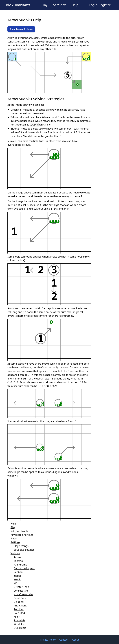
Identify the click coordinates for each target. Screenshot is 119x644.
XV (15, 583)
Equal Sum (20, 598)
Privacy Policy (48, 640)
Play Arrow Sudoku (21, 29)
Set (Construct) (19, 531)
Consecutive (21, 591)
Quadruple (20, 628)
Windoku (19, 624)
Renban (18, 572)
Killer (17, 617)
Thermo (18, 561)
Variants (15, 553)
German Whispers (24, 568)
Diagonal (19, 602)
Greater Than (21, 587)
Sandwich (19, 620)
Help (75, 5)
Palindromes (66, 316)
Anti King (19, 609)
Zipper (17, 576)
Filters (14, 539)
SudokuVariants (17, 5)
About (76, 640)
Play (44, 5)
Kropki (17, 579)
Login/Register (100, 5)
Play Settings (21, 546)
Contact (64, 640)
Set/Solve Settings (24, 550)
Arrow (17, 557)
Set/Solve (60, 5)
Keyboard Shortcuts (22, 535)
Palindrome (20, 565)
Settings (15, 542)
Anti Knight (20, 606)
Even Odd (19, 613)
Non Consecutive (23, 594)
